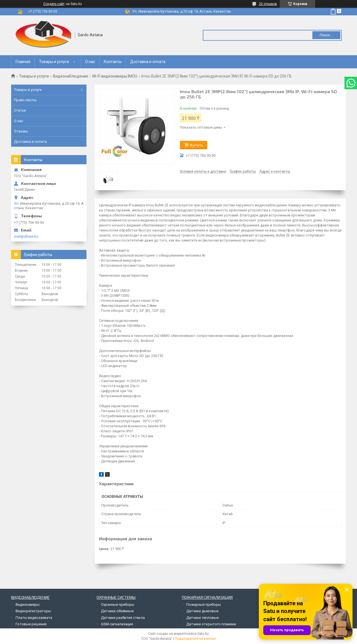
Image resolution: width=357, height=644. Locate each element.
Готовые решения (31, 624)
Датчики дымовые (202, 611)
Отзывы (21, 131)
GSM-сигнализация (117, 624)
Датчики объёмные (117, 611)
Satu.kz (203, 634)
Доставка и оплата (148, 62)
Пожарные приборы (204, 605)
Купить (196, 145)
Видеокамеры (28, 605)
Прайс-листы (25, 100)
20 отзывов (268, 4)
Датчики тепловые (202, 618)
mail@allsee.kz (26, 236)
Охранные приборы (118, 605)
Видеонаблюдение (71, 76)
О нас (90, 62)
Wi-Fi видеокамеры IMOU (115, 76)
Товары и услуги (54, 62)
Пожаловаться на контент (196, 639)
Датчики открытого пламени (211, 624)
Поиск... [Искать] (326, 35)
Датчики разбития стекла (123, 618)
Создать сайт (54, 4)
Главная (23, 62)
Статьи (20, 110)
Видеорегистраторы (33, 611)
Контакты (113, 62)
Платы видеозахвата (34, 618)
